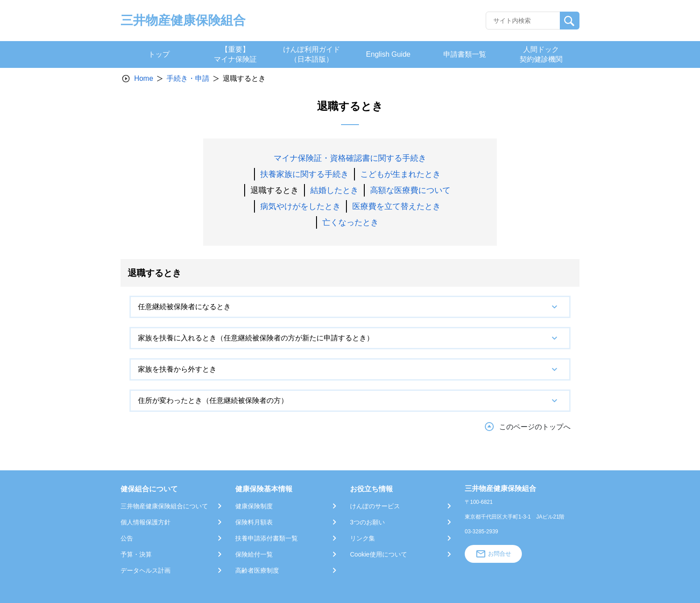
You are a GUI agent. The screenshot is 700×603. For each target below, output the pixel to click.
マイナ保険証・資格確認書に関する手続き (350, 158)
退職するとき (275, 190)
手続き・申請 (188, 78)
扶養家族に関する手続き (304, 174)
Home (144, 78)
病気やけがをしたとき (300, 206)
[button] (350, 307)
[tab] (350, 307)
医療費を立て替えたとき (396, 206)
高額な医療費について (410, 190)
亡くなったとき (350, 222)
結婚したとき (334, 190)
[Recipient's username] (523, 21)
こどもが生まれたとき (400, 174)
